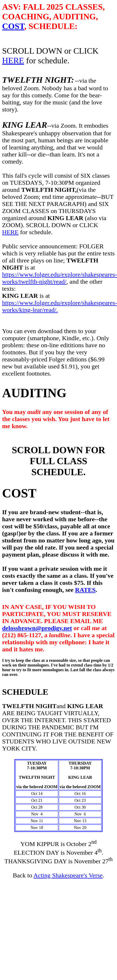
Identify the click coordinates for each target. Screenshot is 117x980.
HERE (13, 60)
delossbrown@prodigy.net (37, 628)
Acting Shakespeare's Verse (68, 875)
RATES (85, 590)
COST (13, 26)
